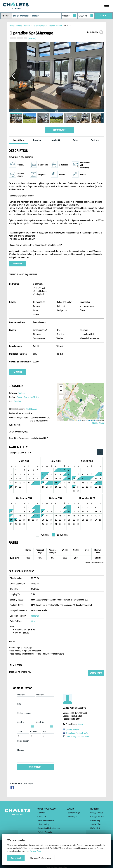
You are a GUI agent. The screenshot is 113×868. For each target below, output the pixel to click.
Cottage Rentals (97, 813)
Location (37, 140)
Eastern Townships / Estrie (28, 397)
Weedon (17, 401)
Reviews (95, 140)
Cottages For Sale (97, 817)
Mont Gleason (31, 409)
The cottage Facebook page (77, 733)
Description (18, 140)
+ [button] (61, 387)
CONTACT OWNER (59, 130)
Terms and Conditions (46, 820)
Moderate (35, 616)
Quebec (21, 393)
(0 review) (32, 38)
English (40, 832)
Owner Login (72, 817)
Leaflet (80, 420)
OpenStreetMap (90, 420)
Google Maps (98, 423)
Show (81, 724)
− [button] (61, 391)
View (33, 621)
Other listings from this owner (78, 736)
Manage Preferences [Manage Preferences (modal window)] (40, 858)
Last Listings (95, 820)
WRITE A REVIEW (96, 673)
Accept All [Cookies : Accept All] (16, 858)
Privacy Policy (43, 824)
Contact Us (42, 817)
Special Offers (96, 824)
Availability (56, 140)
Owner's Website (73, 730)
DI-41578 (68, 26)
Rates (76, 140)
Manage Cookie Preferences (49, 828)
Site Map (41, 813)
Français (48, 832)
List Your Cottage (73, 813)
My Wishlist (95, 828)
